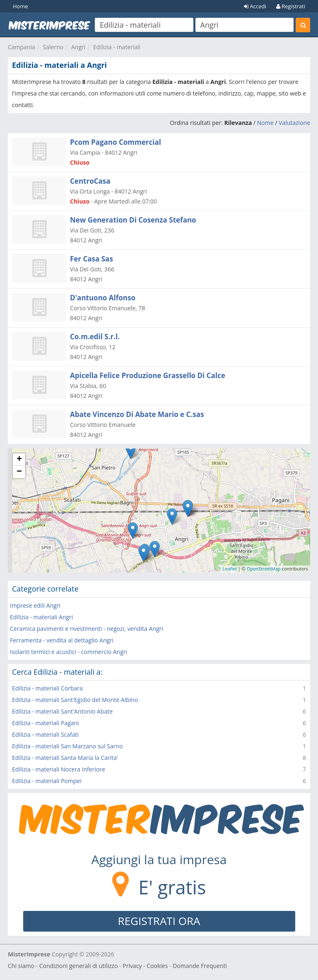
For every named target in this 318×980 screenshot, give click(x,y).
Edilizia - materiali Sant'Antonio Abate (62, 711)
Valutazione (294, 123)
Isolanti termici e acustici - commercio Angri (69, 652)
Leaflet (230, 569)
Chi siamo (21, 966)
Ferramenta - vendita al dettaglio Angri (62, 640)
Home (20, 6)
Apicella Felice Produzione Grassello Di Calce (148, 375)
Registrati (291, 6)
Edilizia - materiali (117, 47)
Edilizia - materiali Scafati (45, 734)
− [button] (19, 472)
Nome (265, 123)
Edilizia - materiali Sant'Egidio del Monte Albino (75, 700)
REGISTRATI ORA (159, 921)
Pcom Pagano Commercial (116, 142)
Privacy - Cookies (145, 966)
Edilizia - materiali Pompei (47, 781)
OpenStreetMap (264, 569)
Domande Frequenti (200, 966)
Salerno (53, 47)
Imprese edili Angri (35, 605)
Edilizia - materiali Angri (41, 617)
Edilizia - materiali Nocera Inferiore (59, 769)
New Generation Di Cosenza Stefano (133, 220)
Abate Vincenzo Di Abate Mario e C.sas (137, 414)
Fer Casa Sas (92, 259)
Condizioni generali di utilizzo (79, 966)
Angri (78, 47)
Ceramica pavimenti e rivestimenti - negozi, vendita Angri (87, 629)
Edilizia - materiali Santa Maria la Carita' (65, 758)
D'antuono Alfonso (103, 298)
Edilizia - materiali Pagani (46, 723)
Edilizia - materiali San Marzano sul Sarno (67, 746)
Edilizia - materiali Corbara (47, 688)
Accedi (255, 6)
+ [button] (19, 460)
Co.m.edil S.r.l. (95, 337)
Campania (22, 47)
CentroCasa (90, 181)
